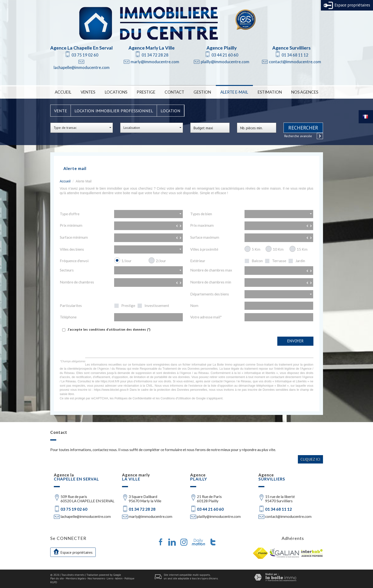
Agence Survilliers (291, 48)
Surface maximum (205, 237)
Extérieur (198, 261)
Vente (61, 111)
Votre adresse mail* (206, 317)
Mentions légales (76, 578)
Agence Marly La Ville (152, 48)
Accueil (63, 92)
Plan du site (57, 578)
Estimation (270, 92)
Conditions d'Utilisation (176, 398)
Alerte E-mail (234, 92)
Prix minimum (71, 225)
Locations (116, 92)
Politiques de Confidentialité (133, 398)
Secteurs (67, 270)
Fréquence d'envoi (74, 261)
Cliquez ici (310, 459)
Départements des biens (210, 294)
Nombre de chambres (77, 282)
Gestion (202, 92)
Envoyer (295, 341)
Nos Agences (305, 92)
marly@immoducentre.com (155, 62)
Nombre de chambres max (211, 270)
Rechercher (303, 128)
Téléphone (68, 317)
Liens (110, 578)
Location (170, 111)
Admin (119, 578)
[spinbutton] (149, 226)
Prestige (146, 92)
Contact (174, 92)
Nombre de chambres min (211, 282)
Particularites (71, 305)
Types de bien (201, 214)
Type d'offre (70, 214)
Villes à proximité (204, 249)
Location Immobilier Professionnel (114, 111)
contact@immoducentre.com (295, 62)
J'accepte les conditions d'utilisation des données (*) (109, 329)
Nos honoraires (96, 578)
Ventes (88, 92)
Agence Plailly (222, 48)
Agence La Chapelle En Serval (81, 48)
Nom (194, 305)
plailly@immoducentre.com (225, 62)
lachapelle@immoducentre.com (82, 67)
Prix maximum (202, 225)
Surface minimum (74, 237)
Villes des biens (72, 249)
